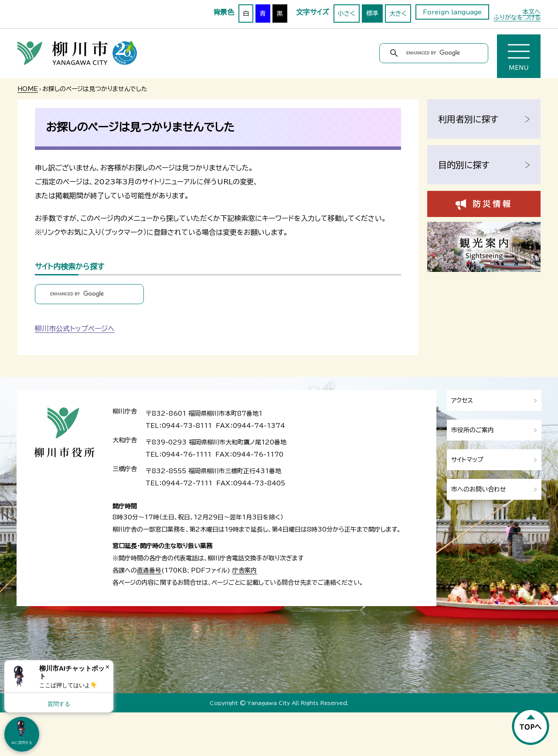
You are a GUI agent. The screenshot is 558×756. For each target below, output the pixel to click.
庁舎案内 (245, 570)
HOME (28, 89)
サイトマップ (467, 460)
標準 (372, 14)
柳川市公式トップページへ (75, 329)
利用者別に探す (468, 119)
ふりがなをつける (517, 17)
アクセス (462, 400)
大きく (398, 14)
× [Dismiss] (107, 667)
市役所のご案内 (473, 430)
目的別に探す (464, 165)
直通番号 (149, 570)
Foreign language (452, 12)
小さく (347, 14)
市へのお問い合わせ (479, 489)
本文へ (531, 12)
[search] (435, 53)
